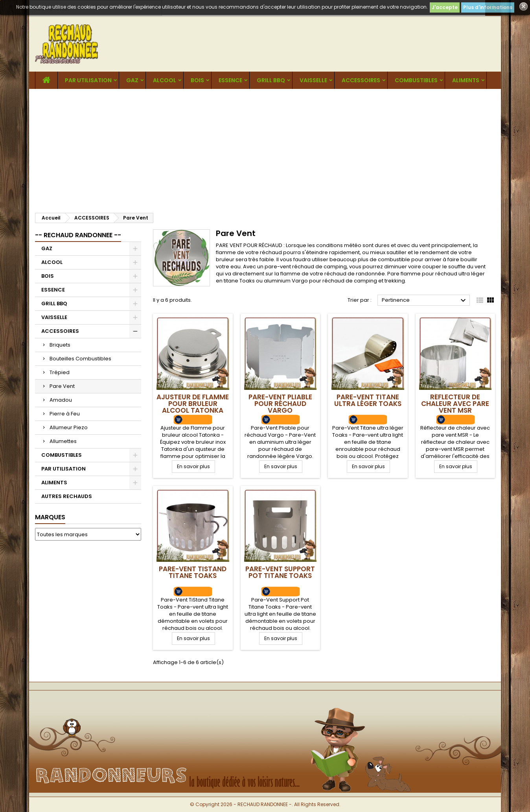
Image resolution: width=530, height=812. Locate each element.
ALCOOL (165, 80)
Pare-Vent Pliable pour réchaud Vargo (280, 404)
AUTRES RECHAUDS (67, 496)
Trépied (60, 372)
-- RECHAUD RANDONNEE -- (78, 235)
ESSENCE (230, 80)
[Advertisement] (265, 148)
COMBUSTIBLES (416, 80)
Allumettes (63, 441)
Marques (50, 517)
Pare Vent (62, 386)
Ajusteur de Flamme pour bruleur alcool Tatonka (193, 404)
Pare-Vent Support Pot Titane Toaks (280, 572)
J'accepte (445, 7)
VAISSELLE (313, 80)
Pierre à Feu (65, 414)
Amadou (61, 400)
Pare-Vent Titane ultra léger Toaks (368, 400)
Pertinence (425, 301)
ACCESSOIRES (361, 80)
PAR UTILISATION (88, 80)
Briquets (60, 345)
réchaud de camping (319, 267)
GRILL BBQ (271, 80)
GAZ (132, 80)
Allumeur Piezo (69, 427)
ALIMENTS (466, 80)
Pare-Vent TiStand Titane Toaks (193, 572)
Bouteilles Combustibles (80, 359)
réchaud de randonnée (355, 274)
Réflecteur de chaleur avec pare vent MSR (455, 404)
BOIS (197, 80)
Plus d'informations (488, 7)
